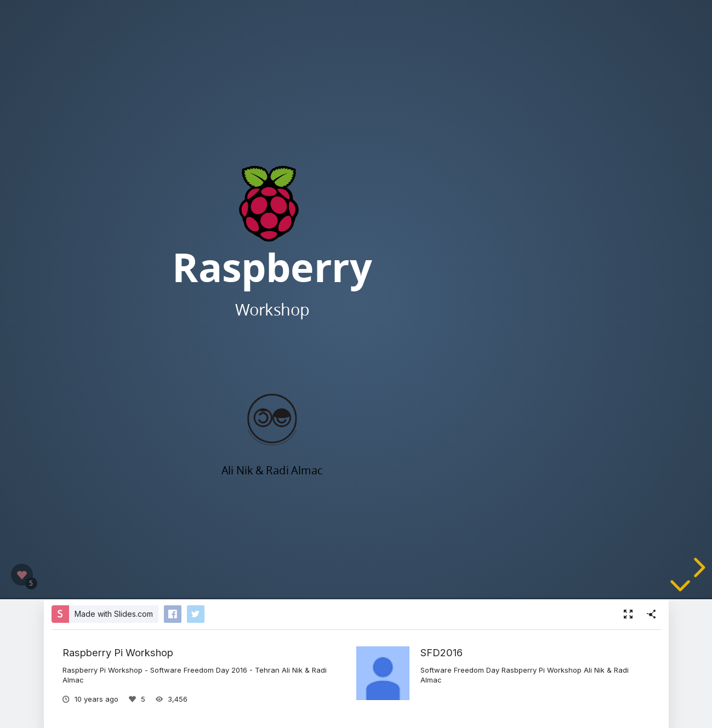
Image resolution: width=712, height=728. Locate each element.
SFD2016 (442, 652)
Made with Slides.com (114, 614)
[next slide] (698, 568)
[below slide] (680, 590)
